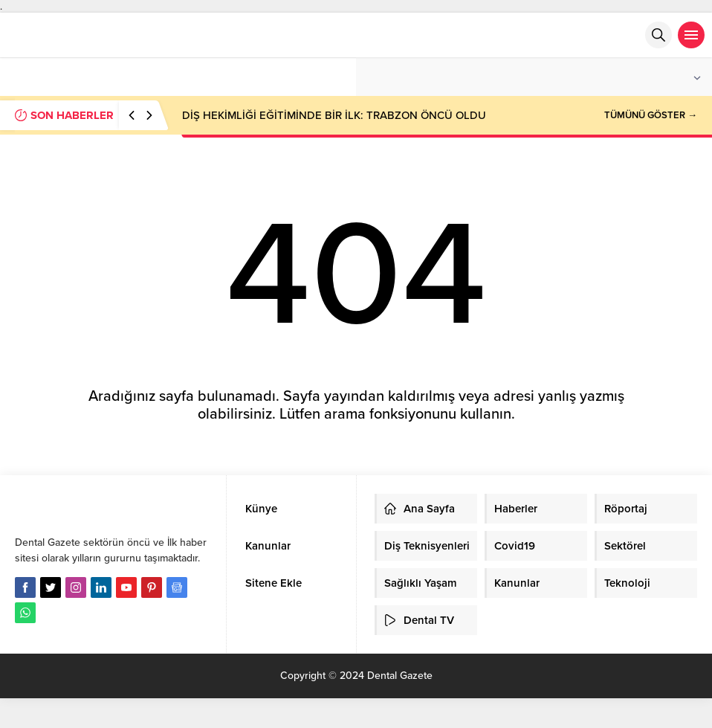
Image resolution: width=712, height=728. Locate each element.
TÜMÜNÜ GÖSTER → (651, 115)
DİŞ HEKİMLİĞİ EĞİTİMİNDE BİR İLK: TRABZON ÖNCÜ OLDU (334, 115)
